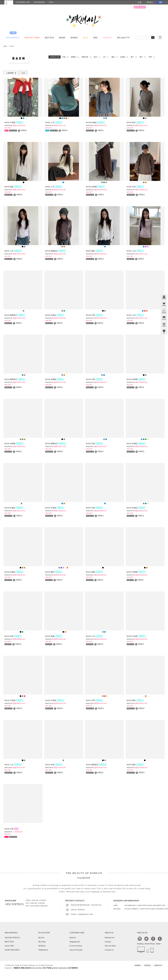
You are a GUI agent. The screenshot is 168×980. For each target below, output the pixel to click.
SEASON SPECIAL (13, 938)
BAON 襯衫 (13, 187)
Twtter (146, 939)
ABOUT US (109, 933)
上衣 (106, 57)
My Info (41, 938)
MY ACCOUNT (44, 933)
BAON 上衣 (54, 122)
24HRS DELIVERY (12, 950)
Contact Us (109, 950)
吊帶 (152, 57)
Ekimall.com (110, 938)
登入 (160, 2)
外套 (66, 57)
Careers (108, 942)
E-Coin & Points (76, 946)
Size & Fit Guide (76, 950)
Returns (73, 938)
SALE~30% (9, 946)
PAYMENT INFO (164, 318)
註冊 (139, 2)
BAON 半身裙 (14, 122)
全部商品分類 (55, 57)
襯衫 (115, 57)
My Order (42, 942)
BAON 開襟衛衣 (55, 251)
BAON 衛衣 (135, 122)
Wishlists (42, 946)
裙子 (134, 57)
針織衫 (125, 57)
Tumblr (160, 939)
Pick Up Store (110, 946)
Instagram (140, 939)
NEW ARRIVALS (11, 933)
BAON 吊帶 (94, 700)
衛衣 (97, 57)
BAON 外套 (135, 187)
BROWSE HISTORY (164, 325)
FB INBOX (164, 311)
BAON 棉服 (94, 572)
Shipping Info (75, 942)
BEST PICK (9, 942)
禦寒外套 (87, 57)
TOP (164, 345)
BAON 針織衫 (95, 122)
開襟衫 (75, 57)
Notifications (43, 950)
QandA (164, 332)
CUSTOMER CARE (77, 933)
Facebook (153, 939)
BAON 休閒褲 (95, 187)
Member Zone (164, 304)
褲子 (143, 57)
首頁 (5, 46)
